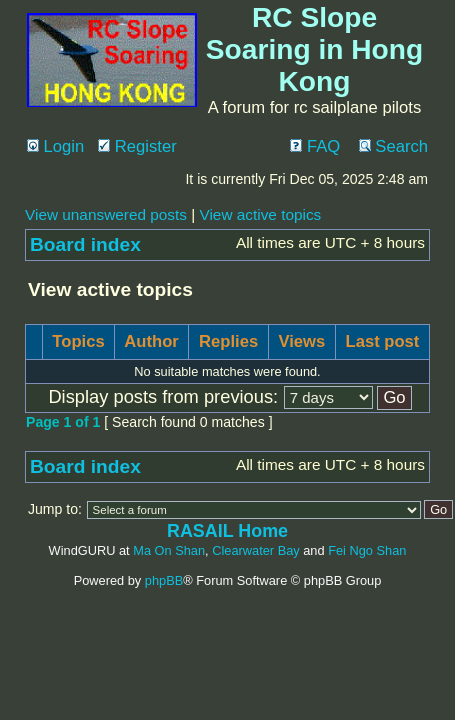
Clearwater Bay (255, 550)
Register (137, 146)
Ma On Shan (169, 550)
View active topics (260, 214)
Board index (85, 244)
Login (55, 146)
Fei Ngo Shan (367, 550)
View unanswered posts (106, 214)
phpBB (164, 580)
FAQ (315, 146)
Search (393, 146)
